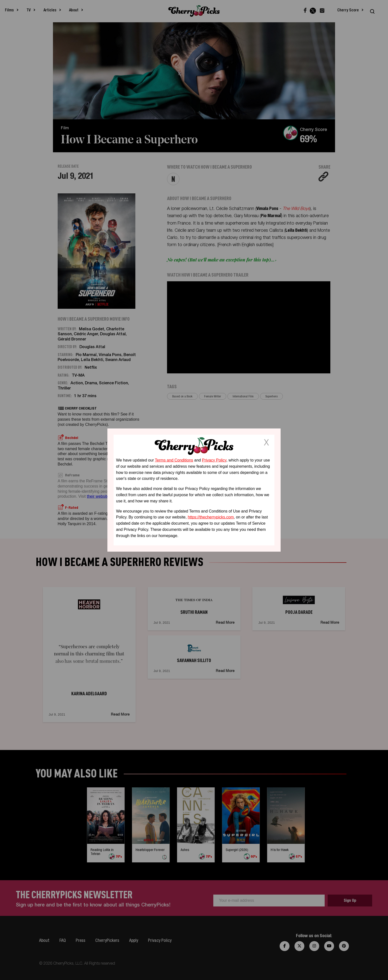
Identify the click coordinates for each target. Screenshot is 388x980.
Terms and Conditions (174, 460)
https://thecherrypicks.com (211, 517)
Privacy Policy (214, 460)
